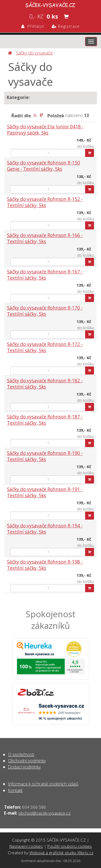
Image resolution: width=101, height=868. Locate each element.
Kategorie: (18, 97)
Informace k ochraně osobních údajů (43, 784)
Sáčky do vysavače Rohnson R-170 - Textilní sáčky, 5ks (45, 311)
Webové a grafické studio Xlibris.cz (61, 853)
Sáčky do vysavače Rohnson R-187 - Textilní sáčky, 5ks (45, 420)
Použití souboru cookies (70, 846)
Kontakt (15, 790)
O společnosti (21, 754)
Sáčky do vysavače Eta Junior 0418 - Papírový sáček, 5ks (45, 130)
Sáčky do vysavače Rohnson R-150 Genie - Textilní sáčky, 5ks (43, 166)
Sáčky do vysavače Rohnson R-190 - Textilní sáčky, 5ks (45, 456)
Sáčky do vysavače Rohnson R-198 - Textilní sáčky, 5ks (45, 565)
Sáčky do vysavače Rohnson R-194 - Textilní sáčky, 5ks (45, 529)
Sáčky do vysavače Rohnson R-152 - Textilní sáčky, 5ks (45, 202)
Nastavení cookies (26, 846)
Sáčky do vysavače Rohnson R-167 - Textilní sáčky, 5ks (45, 275)
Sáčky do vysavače (34, 53)
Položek (56, 116)
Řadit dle (21, 116)
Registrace (66, 26)
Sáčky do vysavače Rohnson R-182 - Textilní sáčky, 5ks (45, 384)
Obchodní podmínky (27, 761)
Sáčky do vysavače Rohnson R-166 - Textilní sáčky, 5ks (45, 238)
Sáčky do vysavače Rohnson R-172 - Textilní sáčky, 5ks (45, 347)
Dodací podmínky (24, 767)
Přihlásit (33, 26)
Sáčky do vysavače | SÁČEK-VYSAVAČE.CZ (50, 4)
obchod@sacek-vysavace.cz (44, 813)
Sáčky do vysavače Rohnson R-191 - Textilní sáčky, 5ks (45, 492)
